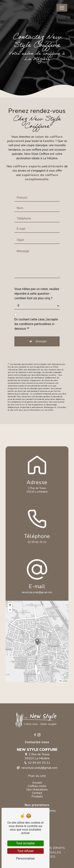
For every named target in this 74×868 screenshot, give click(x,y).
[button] (37, 642)
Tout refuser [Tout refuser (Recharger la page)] (25, 851)
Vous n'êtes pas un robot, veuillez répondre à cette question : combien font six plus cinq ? (37, 294)
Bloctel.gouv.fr (50, 407)
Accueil (37, 783)
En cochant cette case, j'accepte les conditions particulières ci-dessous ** (36, 324)
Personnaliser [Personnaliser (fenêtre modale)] (25, 858)
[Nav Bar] (62, 8)
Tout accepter (25, 843)
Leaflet (63, 681)
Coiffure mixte (37, 786)
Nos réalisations (37, 790)
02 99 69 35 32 (37, 542)
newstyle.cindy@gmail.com (37, 592)
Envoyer (41, 341)
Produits (37, 796)
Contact (37, 793)
